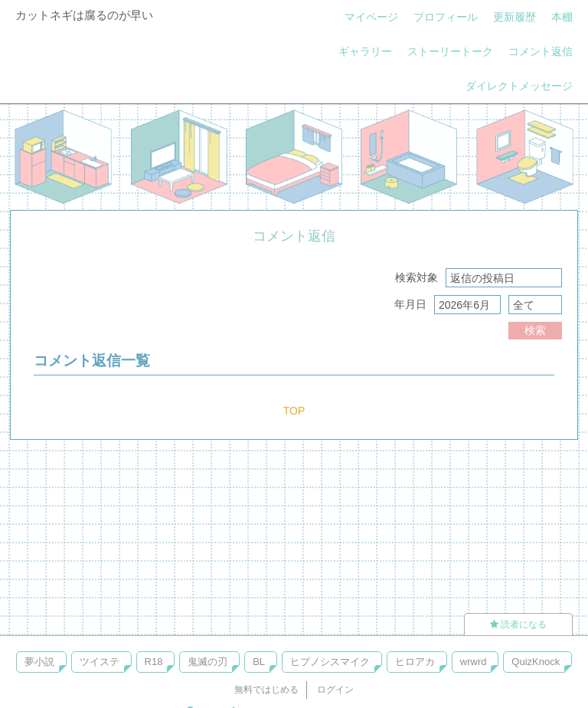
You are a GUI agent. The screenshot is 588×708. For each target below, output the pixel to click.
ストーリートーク (450, 51)
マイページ (371, 17)
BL (259, 662)
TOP (294, 411)
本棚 (562, 17)
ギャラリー (365, 51)
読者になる (518, 624)
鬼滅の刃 (207, 662)
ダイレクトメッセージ (519, 86)
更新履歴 (514, 17)
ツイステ (100, 662)
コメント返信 (541, 51)
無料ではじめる (266, 690)
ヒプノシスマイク (330, 662)
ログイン (335, 690)
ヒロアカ (415, 662)
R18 (154, 662)
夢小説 (39, 662)
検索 (535, 330)
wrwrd (474, 662)
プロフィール (446, 17)
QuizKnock (536, 662)
